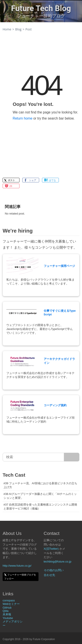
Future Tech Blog (41, 8)
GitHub (7, 608)
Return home (23, 118)
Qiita (6, 611)
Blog (18, 29)
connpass (9, 600)
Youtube (8, 618)
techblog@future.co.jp (58, 562)
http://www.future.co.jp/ (17, 566)
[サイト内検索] (72, 457)
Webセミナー (11, 604)
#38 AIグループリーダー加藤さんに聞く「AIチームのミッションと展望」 (40, 496)
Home (7, 29)
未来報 (7, 614)
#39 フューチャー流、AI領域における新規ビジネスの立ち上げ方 (40, 485)
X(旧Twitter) (51, 549)
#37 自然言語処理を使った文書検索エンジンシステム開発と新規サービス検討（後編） (40, 507)
